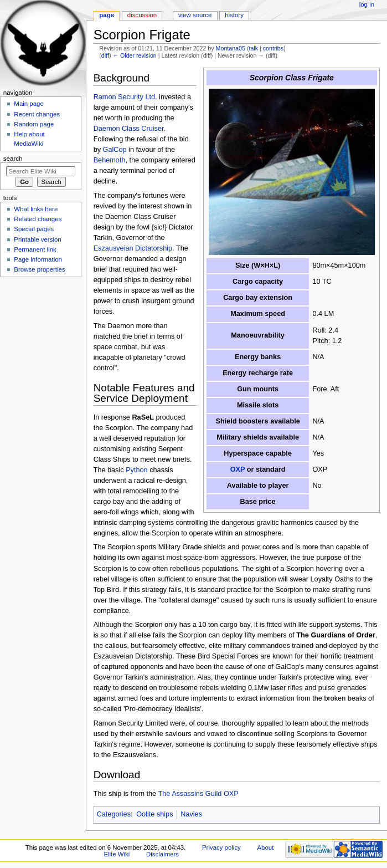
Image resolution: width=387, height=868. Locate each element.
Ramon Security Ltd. (125, 97)
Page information (38, 259)
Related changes (38, 219)
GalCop (115, 150)
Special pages (34, 229)
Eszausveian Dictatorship (133, 248)
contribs (273, 48)
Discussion (142, 15)
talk (253, 48)
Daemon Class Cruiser (129, 129)
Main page (29, 104)
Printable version (37, 239)
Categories (114, 814)
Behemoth (110, 160)
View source (195, 15)
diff (105, 55)
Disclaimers (162, 854)
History (234, 15)
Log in (367, 4)
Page (107, 15)
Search (13, 159)
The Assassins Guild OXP (198, 794)
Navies (191, 814)
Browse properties (39, 269)
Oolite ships (154, 814)
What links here (36, 209)
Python (137, 470)
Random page (34, 124)
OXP (238, 469)
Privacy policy (221, 847)
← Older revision (134, 55)
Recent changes (37, 114)
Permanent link (35, 249)
